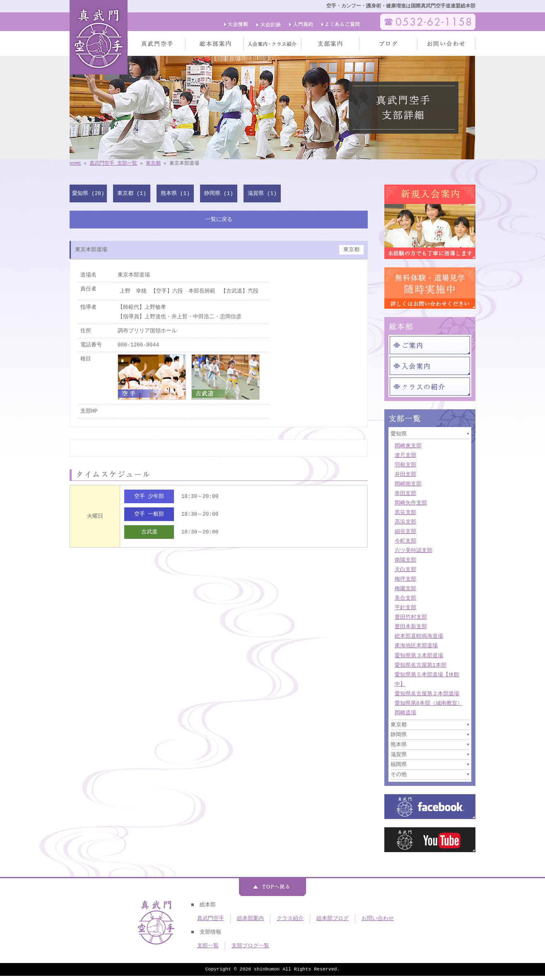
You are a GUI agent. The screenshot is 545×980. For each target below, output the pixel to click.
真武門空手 (211, 918)
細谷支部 (405, 531)
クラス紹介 (290, 918)
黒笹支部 (405, 512)
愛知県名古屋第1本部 (421, 665)
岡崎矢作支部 (411, 503)
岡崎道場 (405, 713)
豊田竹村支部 (411, 617)
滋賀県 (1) (262, 193)
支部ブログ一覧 (250, 946)
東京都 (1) (132, 193)
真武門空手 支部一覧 (113, 163)
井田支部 (405, 474)
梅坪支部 (405, 579)
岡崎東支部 (408, 446)
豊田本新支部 (411, 627)
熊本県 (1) (175, 193)
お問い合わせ (378, 918)
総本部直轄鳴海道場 (419, 636)
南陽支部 (405, 560)
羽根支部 (405, 465)
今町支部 (405, 541)
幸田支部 (405, 493)
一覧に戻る (219, 219)
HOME (75, 163)
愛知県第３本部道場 (419, 656)
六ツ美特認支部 (414, 550)
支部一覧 (208, 946)
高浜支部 (405, 522)
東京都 (153, 163)
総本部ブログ (333, 918)
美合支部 (405, 598)
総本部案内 (250, 918)
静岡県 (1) (219, 193)
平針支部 (405, 608)
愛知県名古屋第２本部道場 (427, 694)
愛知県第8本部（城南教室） (429, 703)
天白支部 (405, 569)
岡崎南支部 (408, 484)
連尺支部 (405, 455)
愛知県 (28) (88, 193)
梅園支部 (405, 588)
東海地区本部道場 (416, 646)
